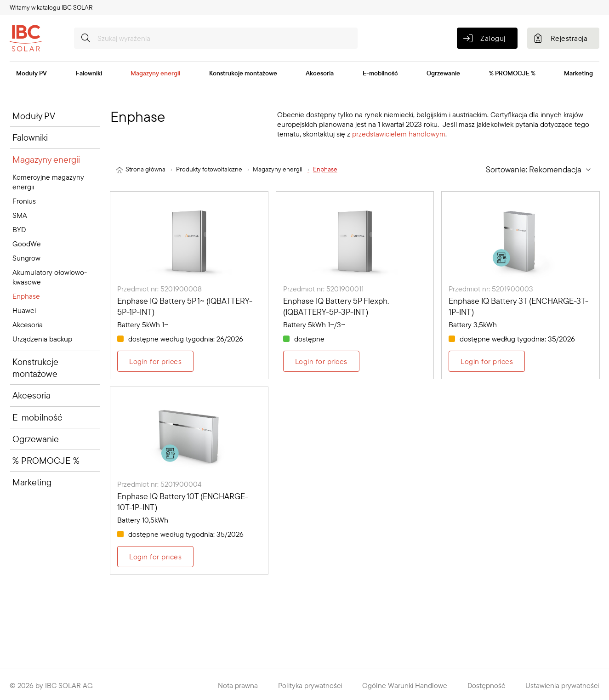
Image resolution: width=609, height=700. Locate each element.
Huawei (24, 310)
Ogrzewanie (443, 73)
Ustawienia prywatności (562, 685)
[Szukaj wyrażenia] (216, 38)
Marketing (578, 73)
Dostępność (486, 685)
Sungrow (26, 258)
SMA (20, 215)
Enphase (26, 296)
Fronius (24, 201)
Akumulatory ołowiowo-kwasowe (50, 277)
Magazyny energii (155, 73)
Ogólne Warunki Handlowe (405, 685)
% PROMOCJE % (512, 73)
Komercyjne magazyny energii (48, 182)
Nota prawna (238, 685)
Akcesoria (320, 73)
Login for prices (155, 361)
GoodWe (27, 244)
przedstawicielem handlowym (399, 134)
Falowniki (89, 73)
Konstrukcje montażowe (243, 73)
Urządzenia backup (42, 339)
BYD (19, 229)
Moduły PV (31, 73)
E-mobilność (380, 73)
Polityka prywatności (310, 685)
